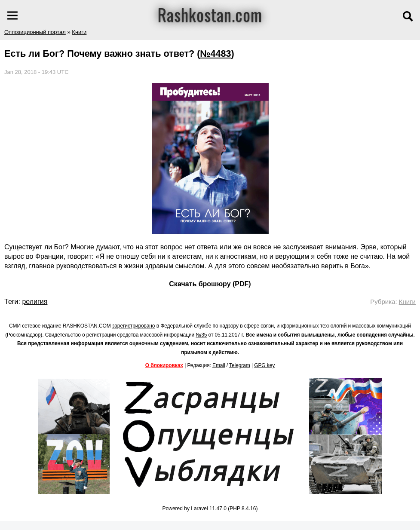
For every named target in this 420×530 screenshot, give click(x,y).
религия (35, 302)
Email (219, 365)
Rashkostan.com (210, 14)
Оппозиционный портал (35, 32)
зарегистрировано (134, 326)
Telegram (240, 365)
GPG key (264, 365)
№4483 (215, 54)
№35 (201, 335)
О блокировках (164, 365)
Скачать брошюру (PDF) (210, 284)
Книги (79, 32)
